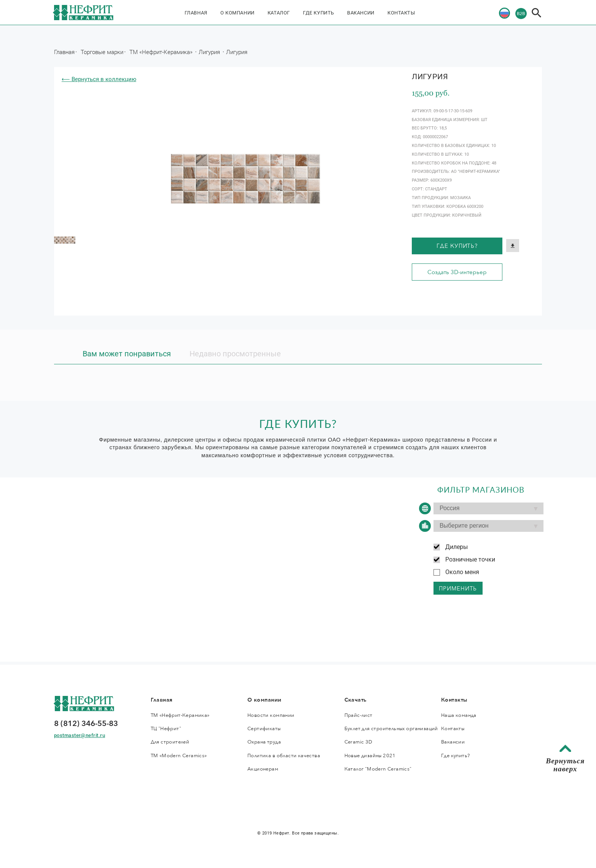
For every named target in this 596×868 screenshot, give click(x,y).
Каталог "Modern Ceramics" (378, 769)
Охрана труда (264, 742)
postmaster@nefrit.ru (80, 735)
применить (458, 589)
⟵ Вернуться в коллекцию (99, 79)
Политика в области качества (284, 756)
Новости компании (271, 715)
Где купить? (457, 246)
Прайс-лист (359, 715)
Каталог (279, 13)
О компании (237, 13)
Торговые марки (102, 52)
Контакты (401, 13)
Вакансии (361, 13)
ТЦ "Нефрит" (166, 729)
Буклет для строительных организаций (391, 729)
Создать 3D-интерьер (457, 272)
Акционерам (263, 769)
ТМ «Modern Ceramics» (179, 756)
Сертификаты (264, 729)
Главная (196, 13)
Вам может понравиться (127, 354)
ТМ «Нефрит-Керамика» (162, 52)
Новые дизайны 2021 (370, 756)
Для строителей (170, 742)
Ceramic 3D (359, 742)
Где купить (319, 13)
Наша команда (459, 715)
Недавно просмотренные (235, 354)
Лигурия (210, 52)
